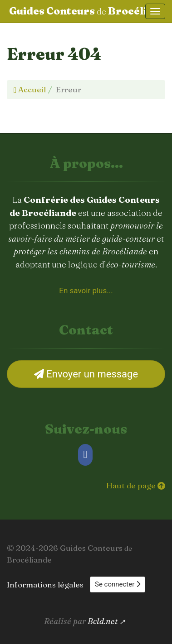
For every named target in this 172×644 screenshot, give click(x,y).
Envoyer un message (86, 374)
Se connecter (118, 584)
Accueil (30, 89)
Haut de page (136, 485)
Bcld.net (103, 621)
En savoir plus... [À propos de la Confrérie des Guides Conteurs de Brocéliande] (86, 291)
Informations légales (45, 584)
